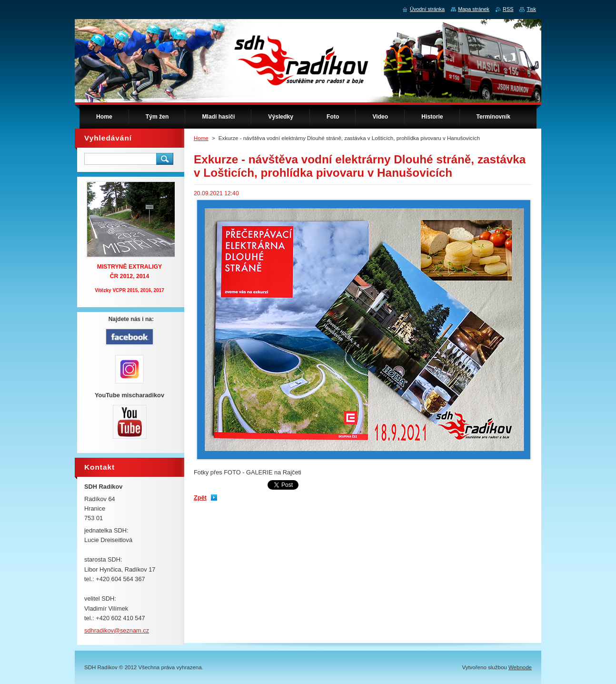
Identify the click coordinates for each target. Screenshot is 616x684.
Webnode (520, 667)
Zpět (200, 498)
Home (201, 138)
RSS (508, 9)
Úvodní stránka (427, 9)
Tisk (531, 9)
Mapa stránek (474, 9)
